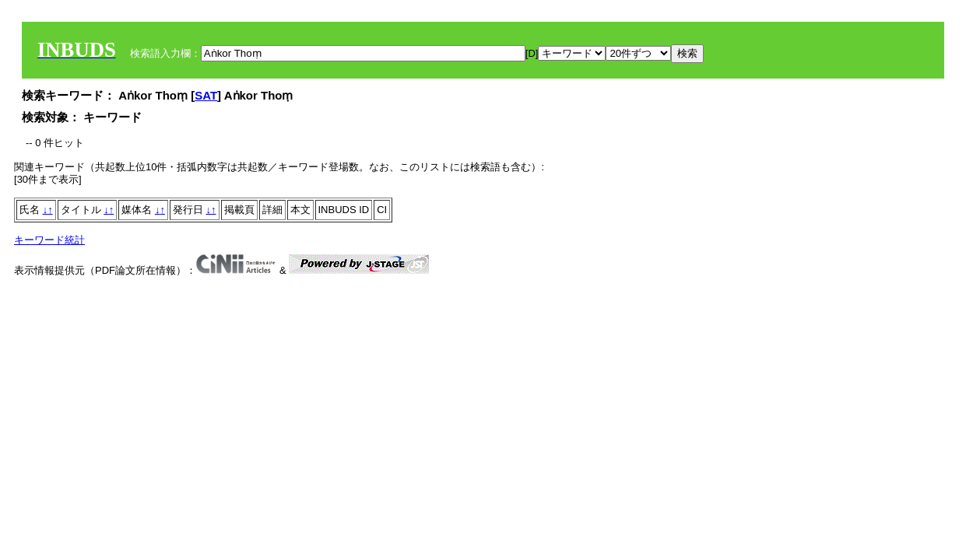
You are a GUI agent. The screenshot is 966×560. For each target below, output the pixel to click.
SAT (206, 95)
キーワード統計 (49, 240)
